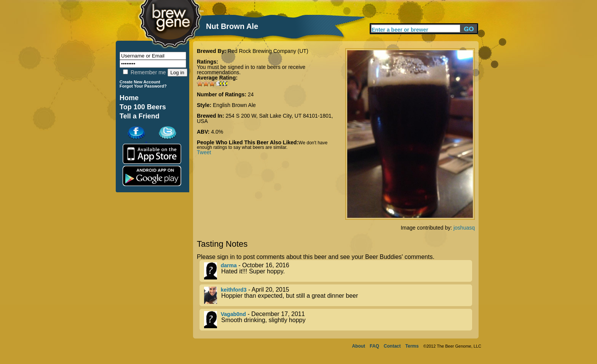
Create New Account (140, 82)
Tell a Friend (140, 116)
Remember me (144, 72)
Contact (392, 346)
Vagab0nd (233, 314)
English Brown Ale (234, 105)
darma (229, 265)
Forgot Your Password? (143, 86)
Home (129, 98)
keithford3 (234, 290)
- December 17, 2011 (338, 320)
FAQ (374, 346)
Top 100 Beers (143, 107)
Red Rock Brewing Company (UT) (268, 51)
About (358, 346)
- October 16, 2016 (338, 271)
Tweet (204, 152)
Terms (412, 346)
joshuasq (464, 228)
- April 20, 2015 (338, 295)
